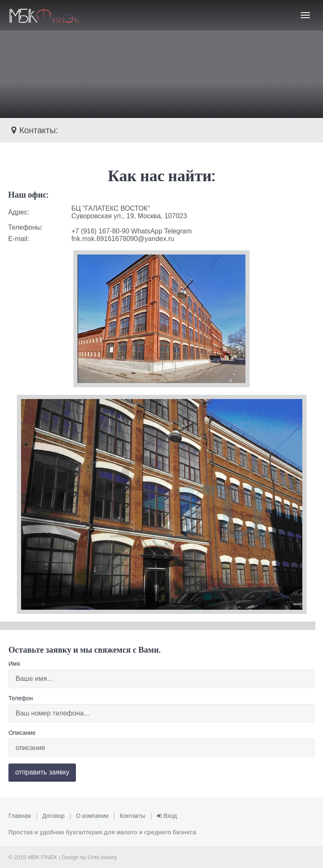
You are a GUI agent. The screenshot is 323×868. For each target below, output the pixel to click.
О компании (92, 816)
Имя (14, 664)
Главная (20, 816)
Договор (53, 816)
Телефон (21, 698)
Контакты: (33, 130)
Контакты (132, 816)
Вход (167, 816)
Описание (22, 733)
